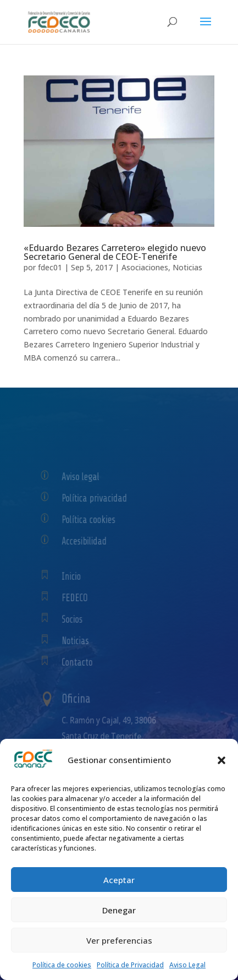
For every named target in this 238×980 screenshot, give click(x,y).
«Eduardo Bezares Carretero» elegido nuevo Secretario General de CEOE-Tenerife (115, 252)
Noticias (187, 267)
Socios (79, 619)
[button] (222, 760)
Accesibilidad (89, 541)
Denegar (119, 910)
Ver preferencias (119, 940)
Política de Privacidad (130, 965)
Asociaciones (145, 267)
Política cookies (93, 519)
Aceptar (119, 880)
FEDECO (81, 597)
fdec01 (50, 267)
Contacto (83, 662)
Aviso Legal (187, 965)
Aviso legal (86, 477)
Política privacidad (98, 498)
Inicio (78, 576)
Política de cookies (62, 965)
